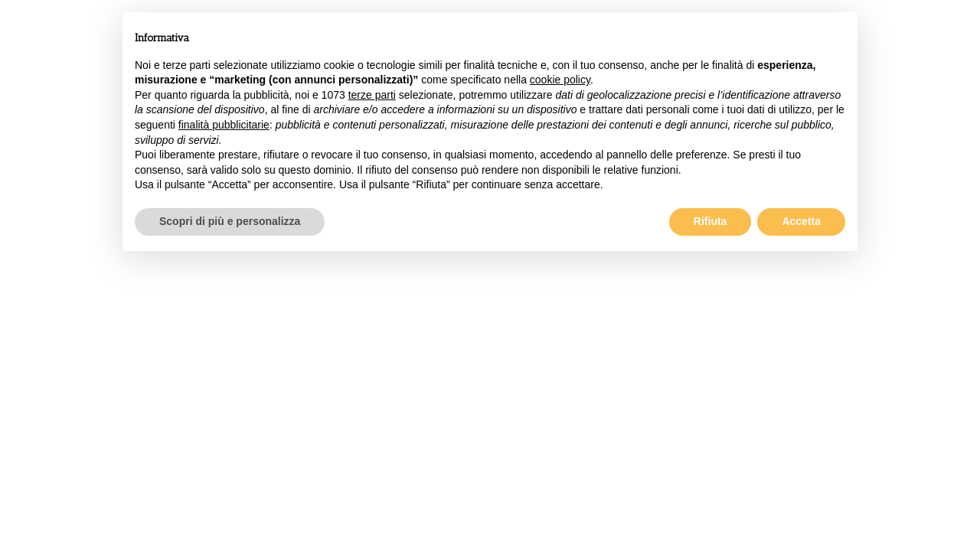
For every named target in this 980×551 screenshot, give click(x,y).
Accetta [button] (801, 221)
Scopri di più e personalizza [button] (230, 221)
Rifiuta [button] (710, 221)
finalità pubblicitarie (224, 125)
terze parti (372, 95)
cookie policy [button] (560, 80)
